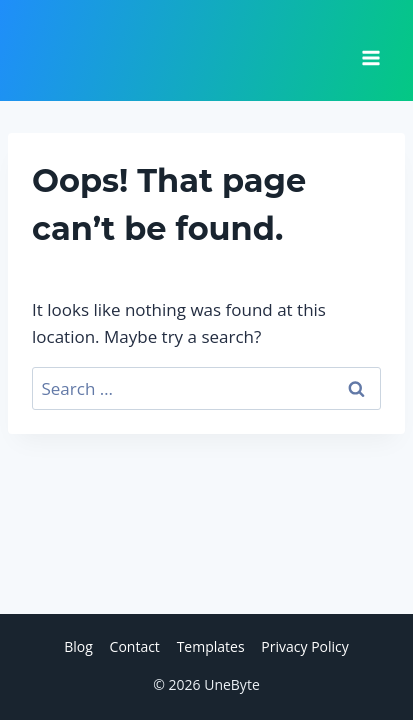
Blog (78, 646)
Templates (211, 646)
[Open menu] (370, 51)
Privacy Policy (304, 646)
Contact (135, 646)
